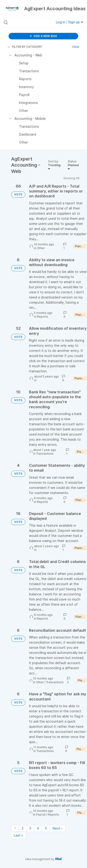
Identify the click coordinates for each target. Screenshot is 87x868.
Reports (42, 317)
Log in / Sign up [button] (70, 22)
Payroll (41, 815)
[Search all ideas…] (28, 22)
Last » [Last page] (19, 835)
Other (41, 248)
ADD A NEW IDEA (43, 36)
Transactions (45, 454)
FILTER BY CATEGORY (25, 47)
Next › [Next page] (58, 828)
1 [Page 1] (15, 828)
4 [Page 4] (38, 828)
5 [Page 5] (46, 828)
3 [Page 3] (30, 828)
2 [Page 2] (23, 828)
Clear (76, 47)
